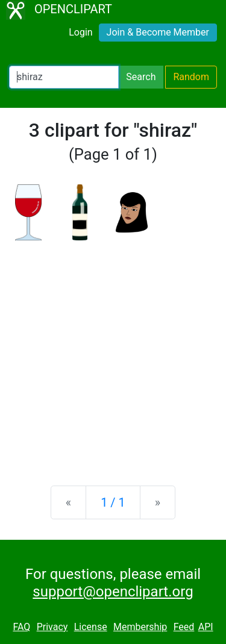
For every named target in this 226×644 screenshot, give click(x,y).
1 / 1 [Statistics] (113, 502)
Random (191, 77)
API (206, 627)
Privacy (52, 627)
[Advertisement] (113, 353)
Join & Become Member (158, 32)
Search (141, 77)
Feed (184, 627)
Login (80, 32)
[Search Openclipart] (64, 77)
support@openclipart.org (113, 592)
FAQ (21, 627)
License (91, 627)
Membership (140, 627)
